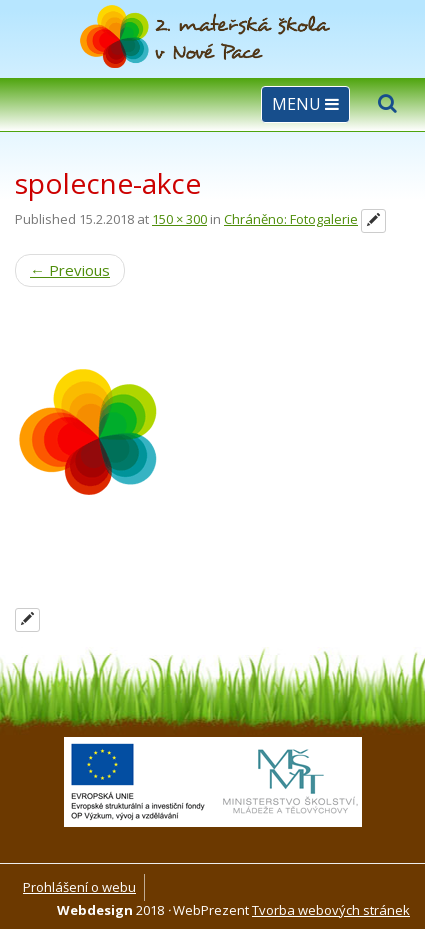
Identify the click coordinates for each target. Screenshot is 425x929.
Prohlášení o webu (79, 887)
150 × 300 (179, 219)
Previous (70, 270)
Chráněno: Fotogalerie (291, 219)
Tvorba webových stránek (331, 910)
